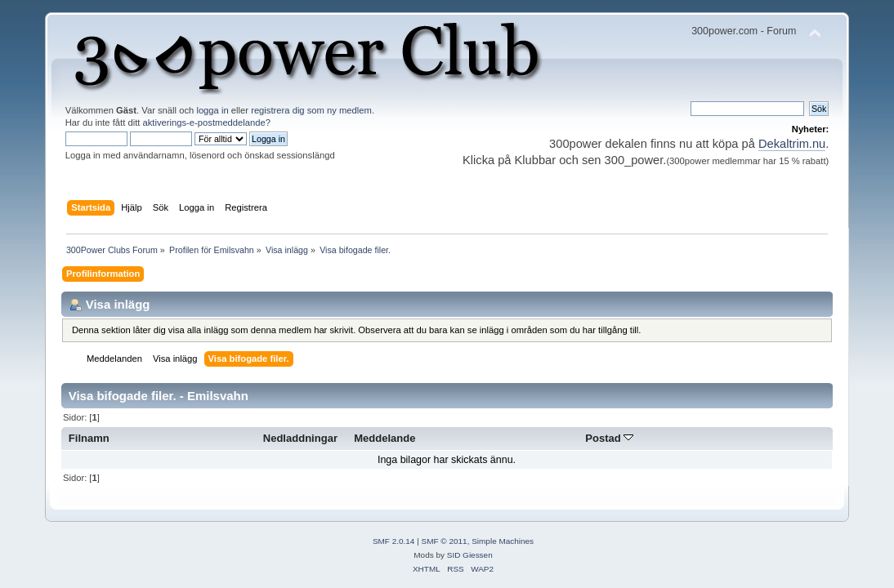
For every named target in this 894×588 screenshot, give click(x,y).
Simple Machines (503, 541)
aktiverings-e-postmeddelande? (207, 122)
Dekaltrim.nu (792, 144)
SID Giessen (470, 555)
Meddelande (384, 438)
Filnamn (89, 438)
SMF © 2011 (445, 541)
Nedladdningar (300, 438)
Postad (609, 438)
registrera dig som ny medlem (311, 110)
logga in (212, 110)
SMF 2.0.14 (394, 541)
